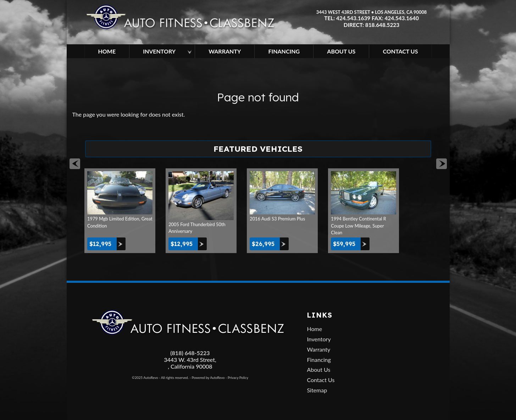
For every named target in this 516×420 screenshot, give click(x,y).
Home (314, 329)
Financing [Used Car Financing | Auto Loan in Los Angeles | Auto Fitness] (284, 51)
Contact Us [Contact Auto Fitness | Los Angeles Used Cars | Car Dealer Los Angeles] (400, 51)
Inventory (319, 339)
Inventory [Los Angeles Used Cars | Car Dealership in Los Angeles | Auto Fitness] (159, 51)
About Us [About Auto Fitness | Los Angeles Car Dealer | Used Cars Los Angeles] (341, 51)
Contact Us (321, 380)
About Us (318, 369)
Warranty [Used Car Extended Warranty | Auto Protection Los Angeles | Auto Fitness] (225, 51)
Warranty (318, 349)
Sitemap (317, 390)
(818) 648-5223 (190, 353)
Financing (319, 360)
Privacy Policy (238, 378)
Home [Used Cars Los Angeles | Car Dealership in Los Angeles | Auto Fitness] (107, 51)
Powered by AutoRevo (208, 378)
